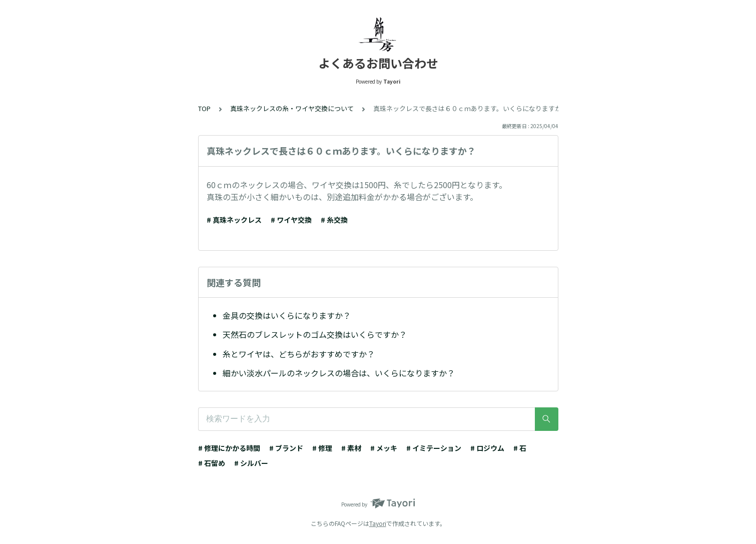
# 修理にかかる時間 (229, 448)
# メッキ (384, 448)
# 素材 (351, 448)
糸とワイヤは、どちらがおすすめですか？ (299, 354)
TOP (204, 108)
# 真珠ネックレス (234, 220)
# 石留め (212, 463)
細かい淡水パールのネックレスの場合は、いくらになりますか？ (339, 373)
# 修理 (322, 448)
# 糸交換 (334, 220)
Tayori (378, 523)
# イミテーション (434, 448)
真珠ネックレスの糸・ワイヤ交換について (292, 108)
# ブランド (286, 448)
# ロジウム (487, 448)
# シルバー (251, 463)
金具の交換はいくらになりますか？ (287, 315)
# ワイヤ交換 (291, 220)
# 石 (520, 448)
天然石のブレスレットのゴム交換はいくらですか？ (315, 334)
